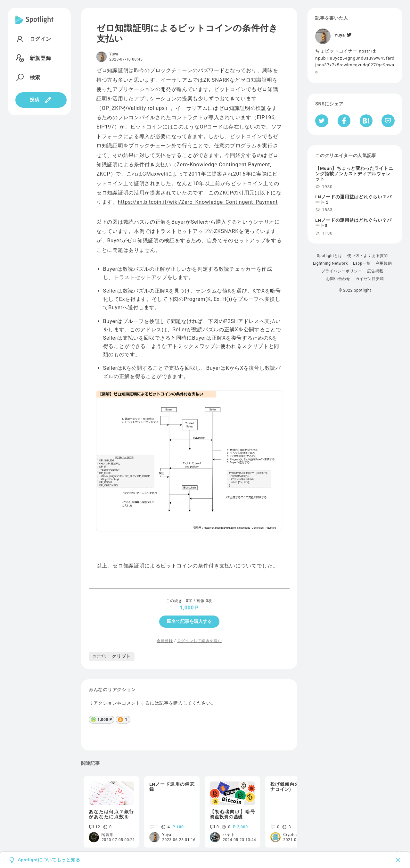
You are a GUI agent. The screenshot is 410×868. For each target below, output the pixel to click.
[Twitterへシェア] (322, 121)
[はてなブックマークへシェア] (366, 121)
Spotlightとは (329, 256)
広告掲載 (375, 271)
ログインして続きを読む (199, 641)
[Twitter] (349, 35)
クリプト (112, 656)
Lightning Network (330, 263)
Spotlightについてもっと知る (49, 860)
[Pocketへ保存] (388, 121)
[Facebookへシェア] (344, 121)
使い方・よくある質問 (368, 256)
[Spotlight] (34, 25)
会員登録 (165, 641)
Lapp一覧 (362, 263)
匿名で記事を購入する (189, 621)
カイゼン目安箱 (370, 279)
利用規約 (384, 263)
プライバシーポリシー (342, 271)
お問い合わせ (338, 279)
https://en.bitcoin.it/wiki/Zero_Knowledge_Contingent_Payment (198, 202)
